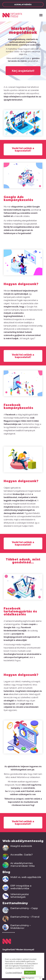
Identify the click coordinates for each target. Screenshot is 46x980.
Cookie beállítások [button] (14, 973)
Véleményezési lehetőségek (20, 896)
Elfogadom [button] (30, 973)
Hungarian (28, 978)
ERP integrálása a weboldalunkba (21, 887)
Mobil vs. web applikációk (26, 877)
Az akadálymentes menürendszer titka (23, 865)
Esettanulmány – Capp (24, 908)
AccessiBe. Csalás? (22, 855)
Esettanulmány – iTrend (25, 917)
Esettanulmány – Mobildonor (21, 927)
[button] (23, 4)
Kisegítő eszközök (21, 846)
